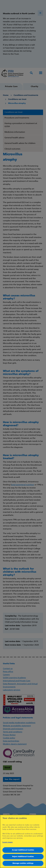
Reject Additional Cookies (23, 857)
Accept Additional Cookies (23, 850)
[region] (23, 841)
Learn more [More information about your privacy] (8, 842)
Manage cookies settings (23, 863)
